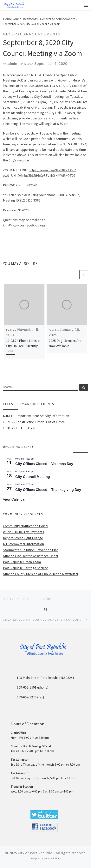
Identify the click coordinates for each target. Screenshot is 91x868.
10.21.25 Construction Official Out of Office (34, 422)
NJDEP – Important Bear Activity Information (36, 416)
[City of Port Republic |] (14, 5)
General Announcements (58, 19)
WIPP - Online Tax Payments (23, 532)
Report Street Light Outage (23, 538)
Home (7, 19)
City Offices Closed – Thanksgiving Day (48, 490)
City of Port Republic (35, 853)
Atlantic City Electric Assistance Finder (31, 556)
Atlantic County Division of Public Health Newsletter (41, 574)
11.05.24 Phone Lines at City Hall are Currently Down (23, 346)
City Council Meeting (33, 477)
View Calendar (14, 499)
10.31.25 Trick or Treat (19, 428)
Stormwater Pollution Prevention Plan (31, 550)
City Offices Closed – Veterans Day (44, 464)
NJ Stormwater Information (23, 544)
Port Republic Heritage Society (25, 568)
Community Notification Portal (26, 526)
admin (12, 64)
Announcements (26, 19)
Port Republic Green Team (22, 562)
